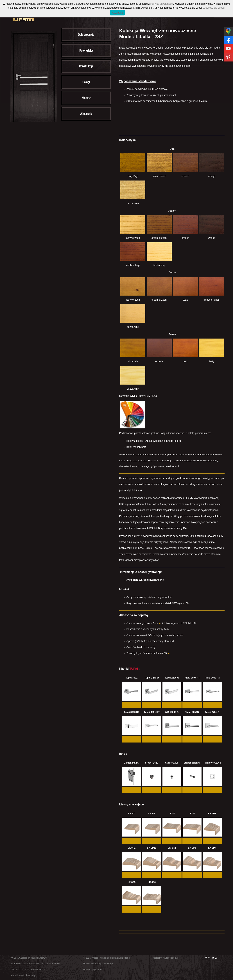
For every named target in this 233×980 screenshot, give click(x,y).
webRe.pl (108, 964)
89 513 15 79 (22, 969)
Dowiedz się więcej (214, 8)
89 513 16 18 (38, 969)
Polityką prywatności (162, 4)
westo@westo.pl (27, 975)
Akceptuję (117, 13)
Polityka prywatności (94, 969)
